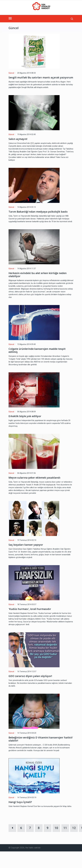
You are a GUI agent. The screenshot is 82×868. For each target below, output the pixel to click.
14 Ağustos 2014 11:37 (26, 269)
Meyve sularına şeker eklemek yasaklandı (34, 478)
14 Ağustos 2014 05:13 (26, 207)
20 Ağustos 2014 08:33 (26, 73)
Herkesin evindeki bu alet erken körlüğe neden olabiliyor (38, 275)
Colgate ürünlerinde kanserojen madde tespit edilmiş (37, 350)
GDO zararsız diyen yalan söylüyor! (30, 676)
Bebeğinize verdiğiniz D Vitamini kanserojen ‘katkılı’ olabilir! (41, 739)
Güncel (11, 73)
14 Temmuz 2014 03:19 (27, 798)
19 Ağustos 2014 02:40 (26, 134)
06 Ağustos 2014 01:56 (26, 473)
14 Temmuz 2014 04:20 (27, 733)
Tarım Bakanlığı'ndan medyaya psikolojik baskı (38, 212)
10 (56, 828)
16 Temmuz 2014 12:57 (27, 672)
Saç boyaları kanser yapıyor (26, 545)
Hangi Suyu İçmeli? (20, 802)
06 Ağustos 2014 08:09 (26, 412)
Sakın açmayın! (18, 139)
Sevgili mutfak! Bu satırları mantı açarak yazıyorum (41, 78)
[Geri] (12, 828)
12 (74, 828)
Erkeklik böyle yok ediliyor (25, 416)
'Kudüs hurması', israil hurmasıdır (30, 609)
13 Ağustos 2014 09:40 (26, 344)
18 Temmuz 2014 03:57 (27, 604)
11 (65, 828)
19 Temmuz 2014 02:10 (27, 540)
